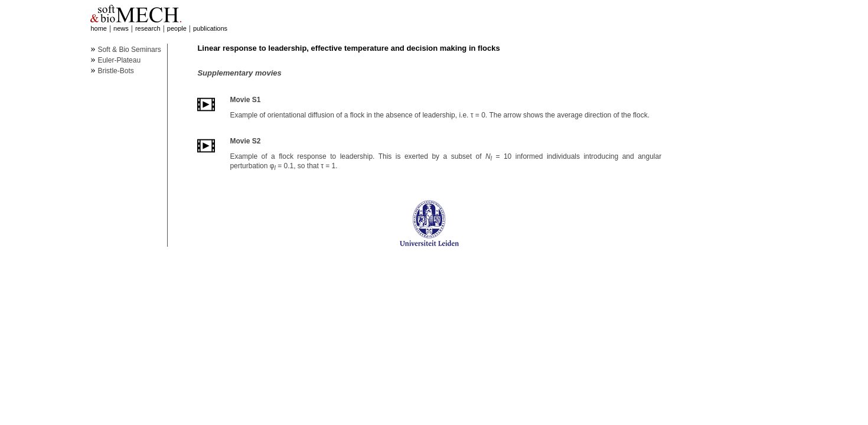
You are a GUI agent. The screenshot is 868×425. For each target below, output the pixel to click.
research (148, 28)
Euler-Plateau (119, 60)
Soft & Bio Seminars (129, 50)
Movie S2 (245, 141)
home (99, 28)
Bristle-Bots (115, 71)
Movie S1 (245, 100)
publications (210, 28)
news (121, 28)
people (177, 28)
